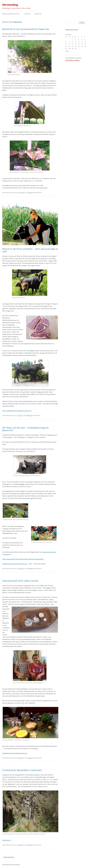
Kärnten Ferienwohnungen (11, 14)
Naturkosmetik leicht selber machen (21, 581)
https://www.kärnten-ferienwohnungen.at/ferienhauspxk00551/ (23, 559)
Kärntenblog (10, 5)
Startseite (27, 14)
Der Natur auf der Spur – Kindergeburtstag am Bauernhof (25, 429)
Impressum (38, 14)
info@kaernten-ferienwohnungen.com (15, 564)
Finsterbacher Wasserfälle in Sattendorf (22, 770)
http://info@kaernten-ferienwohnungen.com (17, 411)
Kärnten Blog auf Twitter (72, 60)
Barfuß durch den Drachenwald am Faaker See (26, 29)
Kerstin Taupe (18, 22)
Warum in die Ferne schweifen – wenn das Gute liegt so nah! (30, 250)
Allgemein (31, 193)
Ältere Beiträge (8, 857)
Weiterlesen (7, 840)
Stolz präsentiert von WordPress (11, 864)
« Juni (67, 51)
